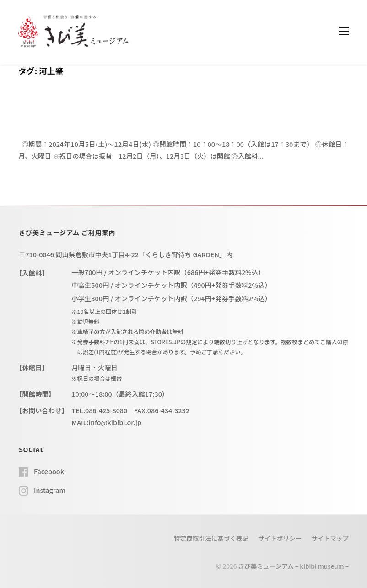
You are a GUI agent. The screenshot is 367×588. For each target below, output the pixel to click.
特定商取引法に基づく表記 (211, 538)
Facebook (49, 471)
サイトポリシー (280, 538)
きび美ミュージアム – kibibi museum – (294, 566)
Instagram (50, 490)
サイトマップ (330, 538)
